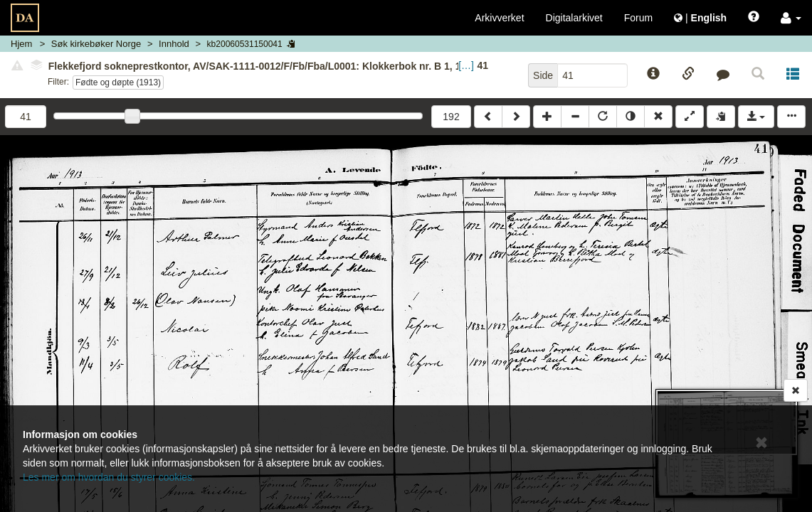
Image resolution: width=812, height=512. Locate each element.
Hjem (21, 44)
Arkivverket (499, 18)
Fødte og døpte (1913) (118, 82)
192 (451, 117)
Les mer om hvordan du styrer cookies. (109, 477)
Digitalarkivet (574, 18)
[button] (791, 18)
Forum (638, 18)
